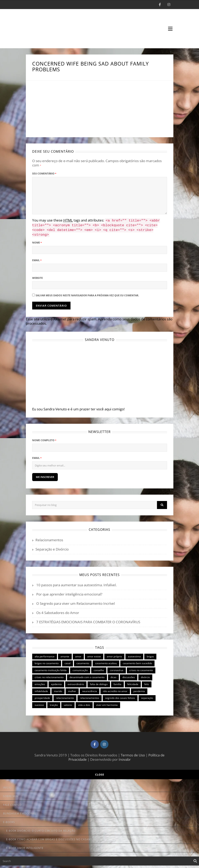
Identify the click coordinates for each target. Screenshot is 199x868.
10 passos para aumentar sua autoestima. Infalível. (76, 583)
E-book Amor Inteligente (25, 846)
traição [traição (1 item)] (54, 703)
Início (7, 786)
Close (100, 773)
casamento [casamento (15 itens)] (83, 662)
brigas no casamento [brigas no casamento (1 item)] (47, 662)
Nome (37, 241)
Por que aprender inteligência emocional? (69, 593)
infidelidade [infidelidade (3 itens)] (41, 690)
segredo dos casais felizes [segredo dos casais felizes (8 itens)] (120, 696)
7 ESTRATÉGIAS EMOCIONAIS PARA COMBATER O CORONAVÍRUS (88, 620)
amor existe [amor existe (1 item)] (94, 655)
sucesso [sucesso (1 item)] (39, 703)
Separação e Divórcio (52, 548)
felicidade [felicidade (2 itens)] (133, 683)
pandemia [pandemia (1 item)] (139, 690)
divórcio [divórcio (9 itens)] (145, 676)
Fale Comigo (12, 803)
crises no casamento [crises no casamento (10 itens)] (141, 669)
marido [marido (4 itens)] (58, 690)
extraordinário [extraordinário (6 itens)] (76, 683)
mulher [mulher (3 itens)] (72, 690)
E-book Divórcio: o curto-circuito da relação (41, 829)
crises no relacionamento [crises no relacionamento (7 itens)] (49, 676)
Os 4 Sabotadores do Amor (58, 611)
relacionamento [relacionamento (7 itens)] (65, 696)
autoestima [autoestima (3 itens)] (134, 655)
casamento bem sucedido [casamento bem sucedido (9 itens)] (137, 662)
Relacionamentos (49, 538)
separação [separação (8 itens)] (147, 696)
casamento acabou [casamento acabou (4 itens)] (106, 662)
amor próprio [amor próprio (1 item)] (114, 655)
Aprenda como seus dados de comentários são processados (99, 320)
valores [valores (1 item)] (68, 703)
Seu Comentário (44, 174)
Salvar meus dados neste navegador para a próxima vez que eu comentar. (87, 294)
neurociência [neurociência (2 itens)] (90, 690)
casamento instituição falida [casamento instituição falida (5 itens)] (51, 669)
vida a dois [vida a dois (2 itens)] (84, 703)
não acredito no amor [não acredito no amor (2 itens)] (115, 690)
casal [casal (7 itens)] (68, 662)
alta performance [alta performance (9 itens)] (45, 655)
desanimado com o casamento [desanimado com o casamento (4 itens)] (87, 676)
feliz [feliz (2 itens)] (147, 683)
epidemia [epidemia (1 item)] (56, 683)
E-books (9, 820)
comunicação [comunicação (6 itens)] (80, 669)
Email (37, 259)
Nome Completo (44, 439)
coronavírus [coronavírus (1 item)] (117, 669)
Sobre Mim (11, 795)
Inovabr (125, 758)
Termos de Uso (133, 753)
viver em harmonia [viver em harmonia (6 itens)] (107, 703)
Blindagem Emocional (20, 812)
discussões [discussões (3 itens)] (129, 676)
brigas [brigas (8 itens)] (150, 655)
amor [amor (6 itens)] (78, 655)
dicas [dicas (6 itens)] (113, 676)
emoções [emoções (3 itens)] (40, 683)
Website (38, 276)
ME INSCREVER (45, 475)
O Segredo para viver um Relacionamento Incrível (76, 602)
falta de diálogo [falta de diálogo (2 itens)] (99, 683)
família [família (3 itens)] (117, 683)
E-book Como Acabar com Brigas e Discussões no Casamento (52, 838)
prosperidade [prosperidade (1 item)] (42, 696)
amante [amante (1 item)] (65, 655)
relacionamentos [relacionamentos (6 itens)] (90, 696)
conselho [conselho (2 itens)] (99, 669)
